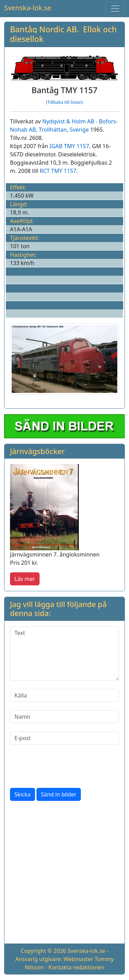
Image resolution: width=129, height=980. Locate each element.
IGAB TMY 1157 (69, 146)
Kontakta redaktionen (77, 967)
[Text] (64, 653)
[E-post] (64, 738)
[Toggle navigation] (115, 9)
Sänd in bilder (59, 794)
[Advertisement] (64, 874)
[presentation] (62, 766)
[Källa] (64, 695)
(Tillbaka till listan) (64, 102)
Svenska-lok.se (28, 8)
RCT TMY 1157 (58, 171)
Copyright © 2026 (43, 951)
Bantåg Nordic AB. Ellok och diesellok (63, 34)
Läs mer (25, 579)
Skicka (23, 794)
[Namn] (64, 717)
